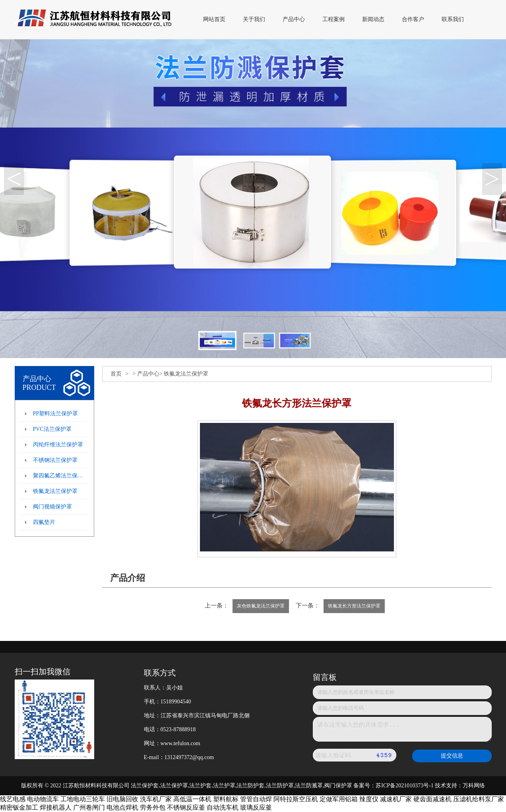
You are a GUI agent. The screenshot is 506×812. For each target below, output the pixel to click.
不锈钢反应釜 (186, 807)
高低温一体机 (192, 799)
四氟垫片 (44, 522)
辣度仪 (369, 799)
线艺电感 (13, 799)
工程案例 (333, 19)
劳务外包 (153, 807)
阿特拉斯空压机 (296, 799)
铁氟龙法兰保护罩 (55, 491)
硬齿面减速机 (432, 799)
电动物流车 (43, 799)
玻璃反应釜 (256, 807)
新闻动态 (373, 19)
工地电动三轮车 (83, 799)
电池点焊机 (122, 807)
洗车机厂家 (156, 799)
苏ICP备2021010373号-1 (404, 786)
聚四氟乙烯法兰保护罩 (60, 476)
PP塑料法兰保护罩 (56, 414)
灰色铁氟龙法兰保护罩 (261, 606)
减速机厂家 (396, 799)
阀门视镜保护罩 (52, 507)
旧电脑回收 (122, 799)
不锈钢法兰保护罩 (55, 460)
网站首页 (214, 19)
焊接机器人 (56, 807)
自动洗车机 (223, 807)
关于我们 (254, 19)
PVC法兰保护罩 (52, 429)
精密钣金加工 (19, 807)
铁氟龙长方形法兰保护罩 (354, 606)
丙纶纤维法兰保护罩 (58, 445)
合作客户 (413, 19)
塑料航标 (226, 799)
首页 (116, 374)
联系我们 (453, 19)
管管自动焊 (256, 799)
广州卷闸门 (89, 807)
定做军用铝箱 (339, 799)
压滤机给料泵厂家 (479, 799)
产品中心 (294, 19)
